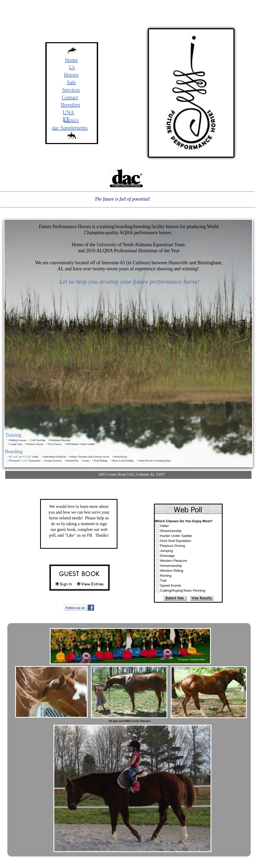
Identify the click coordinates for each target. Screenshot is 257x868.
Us (72, 67)
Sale (71, 82)
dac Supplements (70, 128)
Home (71, 60)
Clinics (71, 120)
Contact (70, 97)
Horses (71, 75)
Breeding (70, 105)
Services (71, 90)
